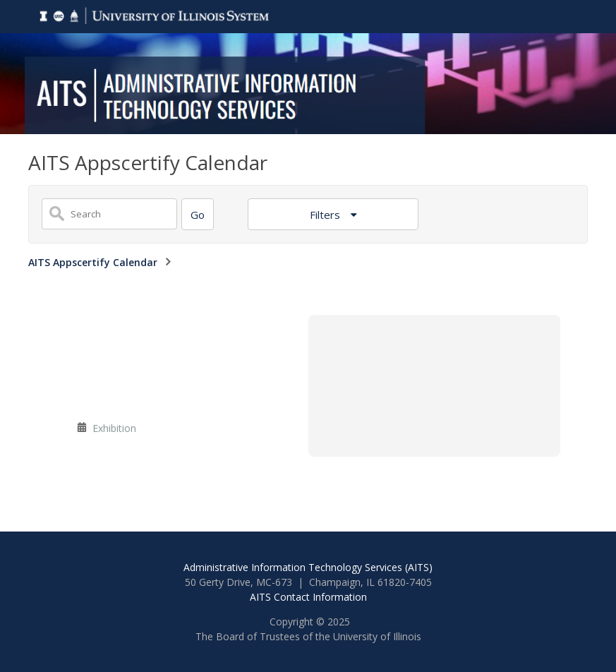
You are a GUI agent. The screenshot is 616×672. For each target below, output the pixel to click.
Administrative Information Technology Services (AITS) (308, 567)
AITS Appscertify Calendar (93, 262)
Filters (326, 215)
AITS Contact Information (308, 597)
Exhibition (114, 428)
